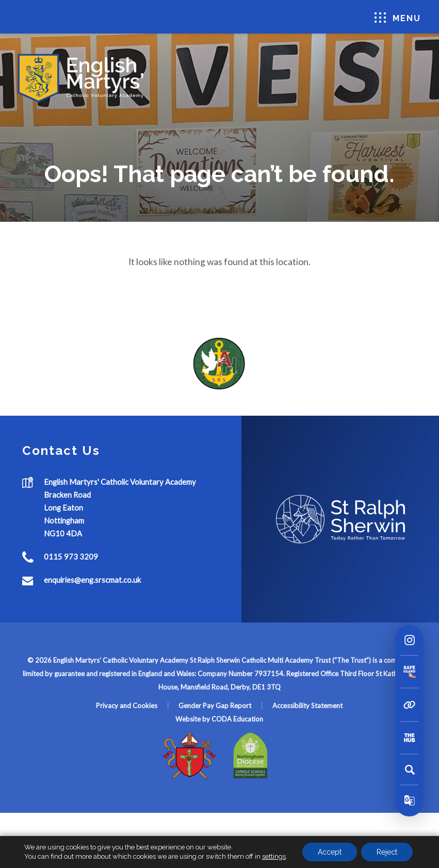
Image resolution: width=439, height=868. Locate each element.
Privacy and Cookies (127, 706)
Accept (330, 852)
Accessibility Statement (307, 706)
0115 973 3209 (71, 556)
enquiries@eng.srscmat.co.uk (92, 580)
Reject (387, 852)
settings (274, 856)
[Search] (410, 769)
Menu (398, 18)
